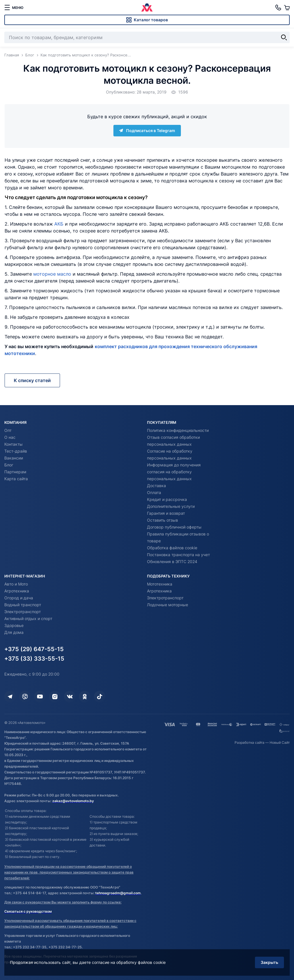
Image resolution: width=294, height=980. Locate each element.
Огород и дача (19, 598)
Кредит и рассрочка (167, 499)
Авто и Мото (16, 584)
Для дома (14, 632)
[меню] (14, 7)
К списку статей (32, 380)
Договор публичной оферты (174, 527)
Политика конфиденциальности (178, 430)
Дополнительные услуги (171, 506)
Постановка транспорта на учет (178, 555)
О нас (10, 437)
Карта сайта (16, 479)
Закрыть (269, 962)
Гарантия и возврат (166, 513)
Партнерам (15, 472)
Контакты (13, 444)
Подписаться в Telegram (147, 130)
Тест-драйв (16, 451)
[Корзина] (287, 7)
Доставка (156, 486)
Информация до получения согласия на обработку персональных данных (174, 472)
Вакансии (14, 458)
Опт (8, 430)
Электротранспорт (23, 612)
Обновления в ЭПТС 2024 (172, 562)
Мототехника (160, 584)
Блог (9, 465)
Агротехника (17, 591)
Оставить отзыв (163, 520)
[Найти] (284, 37)
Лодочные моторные (168, 605)
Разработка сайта (249, 742)
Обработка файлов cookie (172, 548)
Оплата (154, 492)
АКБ (59, 224)
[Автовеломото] (147, 7)
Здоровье (14, 625)
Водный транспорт (23, 605)
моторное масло (52, 274)
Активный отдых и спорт (28, 618)
